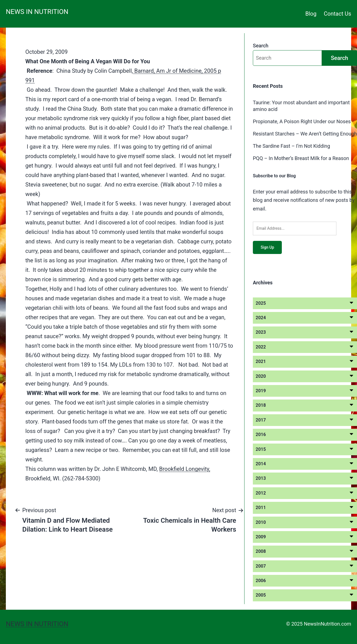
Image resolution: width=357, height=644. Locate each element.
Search (261, 46)
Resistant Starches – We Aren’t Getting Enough (305, 134)
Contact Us (338, 14)
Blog (311, 14)
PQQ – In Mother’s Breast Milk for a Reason (301, 158)
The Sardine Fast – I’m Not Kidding (291, 146)
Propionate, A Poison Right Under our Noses (302, 121)
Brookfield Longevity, (184, 469)
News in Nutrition (37, 12)
